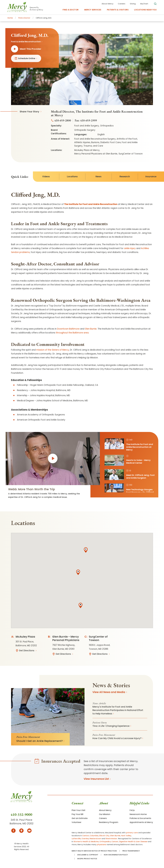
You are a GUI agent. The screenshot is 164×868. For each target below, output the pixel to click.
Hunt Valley (126, 836)
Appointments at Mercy (141, 822)
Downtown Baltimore (68, 329)
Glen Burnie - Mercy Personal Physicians (66, 638)
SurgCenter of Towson (98, 638)
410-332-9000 (21, 815)
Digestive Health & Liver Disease (133, 842)
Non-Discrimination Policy (116, 855)
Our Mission (105, 814)
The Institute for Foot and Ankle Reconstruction (91, 204)
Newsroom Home (138, 814)
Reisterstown (95, 839)
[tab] (130, 445)
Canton (86, 836)
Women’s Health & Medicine (86, 842)
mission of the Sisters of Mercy (53, 350)
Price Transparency (131, 851)
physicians (101, 845)
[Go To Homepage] (21, 802)
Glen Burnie (91, 329)
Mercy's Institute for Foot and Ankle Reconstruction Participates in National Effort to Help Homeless (118, 710)
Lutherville (76, 839)
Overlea (85, 839)
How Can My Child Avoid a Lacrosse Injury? (117, 738)
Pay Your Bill (77, 814)
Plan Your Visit (78, 810)
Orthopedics (105, 842)
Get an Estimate (80, 818)
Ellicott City (104, 836)
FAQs (132, 810)
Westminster (111, 839)
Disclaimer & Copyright (88, 855)
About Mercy (105, 810)
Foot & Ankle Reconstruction (26, 42)
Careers (103, 818)
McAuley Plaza (25, 637)
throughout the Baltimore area (72, 333)
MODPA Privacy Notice (87, 859)
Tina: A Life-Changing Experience (111, 726)
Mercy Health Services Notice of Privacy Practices (94, 851)
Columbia (94, 836)
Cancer (115, 842)
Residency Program (109, 822)
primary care (132, 833)
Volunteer (76, 822)
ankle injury (130, 248)
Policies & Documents (140, 818)
